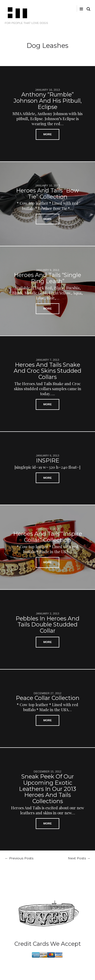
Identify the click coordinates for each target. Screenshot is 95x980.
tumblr (75, 8)
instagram (68, 8)
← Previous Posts (19, 858)
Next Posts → (79, 858)
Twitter (53, 8)
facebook (60, 8)
